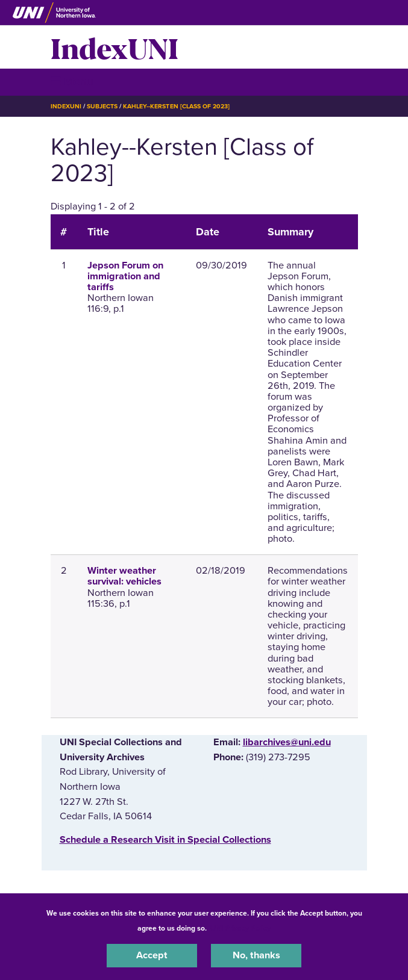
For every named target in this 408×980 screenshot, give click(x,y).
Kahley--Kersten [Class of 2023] (176, 106)
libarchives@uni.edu (287, 742)
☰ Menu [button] (72, 82)
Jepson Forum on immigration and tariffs (125, 276)
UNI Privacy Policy (240, 928)
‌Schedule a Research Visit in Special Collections (165, 840)
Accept (152, 955)
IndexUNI (115, 47)
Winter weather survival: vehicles (124, 576)
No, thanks (256, 955)
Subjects (102, 106)
